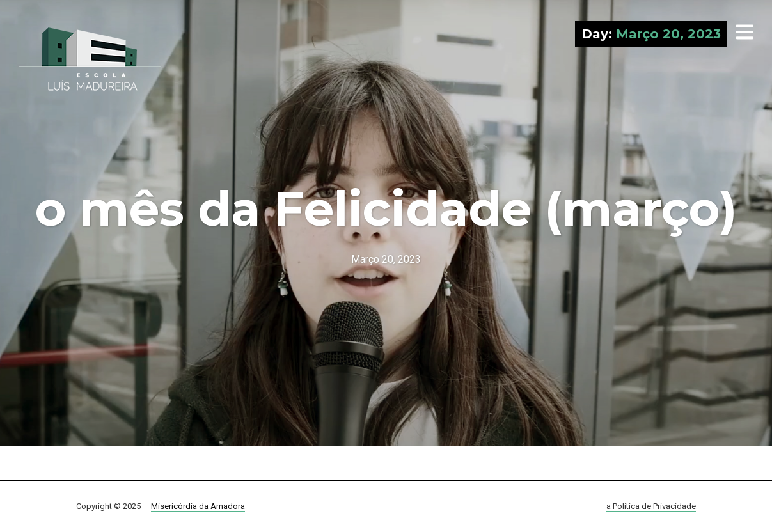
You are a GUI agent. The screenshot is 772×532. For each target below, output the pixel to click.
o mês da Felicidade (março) (386, 208)
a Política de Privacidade (651, 506)
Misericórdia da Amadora (198, 506)
